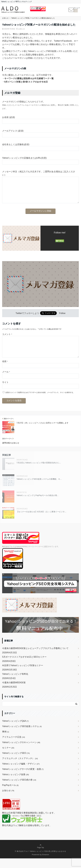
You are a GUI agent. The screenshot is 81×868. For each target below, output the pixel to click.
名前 (5, 371)
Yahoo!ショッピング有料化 (15, 684)
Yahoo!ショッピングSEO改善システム (22, 736)
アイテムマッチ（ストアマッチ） (20, 768)
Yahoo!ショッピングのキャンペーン (21, 752)
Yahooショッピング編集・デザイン (21, 773)
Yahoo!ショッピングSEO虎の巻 (19, 789)
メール (6, 381)
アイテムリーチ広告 (14, 747)
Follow (62, 319)
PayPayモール (10, 795)
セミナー (8, 757)
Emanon (46, 864)
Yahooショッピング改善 (15, 784)
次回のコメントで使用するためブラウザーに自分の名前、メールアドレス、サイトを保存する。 (40, 402)
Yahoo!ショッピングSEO (16, 763)
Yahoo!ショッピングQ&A (15, 731)
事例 (6, 741)
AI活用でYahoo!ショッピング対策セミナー (23, 675)
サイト (5, 392)
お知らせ (22, 29)
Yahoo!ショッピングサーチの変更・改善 (23, 779)
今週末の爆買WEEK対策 (14, 692)
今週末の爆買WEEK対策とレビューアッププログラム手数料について (35, 658)
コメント (7, 340)
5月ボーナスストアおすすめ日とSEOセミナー (24, 666)
